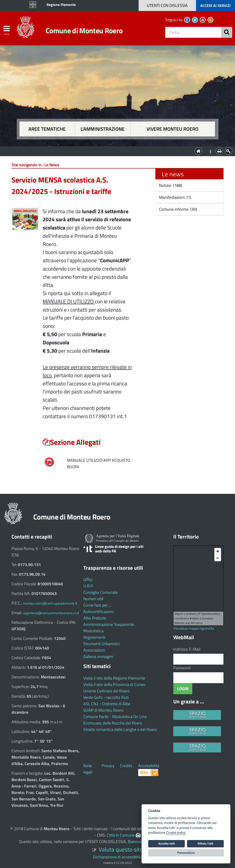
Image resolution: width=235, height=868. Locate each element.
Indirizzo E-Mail (187, 649)
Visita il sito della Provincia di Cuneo (114, 684)
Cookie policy (176, 833)
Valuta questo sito (121, 849)
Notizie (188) (170, 185)
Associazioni (94, 650)
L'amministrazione (103, 129)
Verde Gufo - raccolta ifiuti (106, 697)
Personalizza (186, 853)
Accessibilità (149, 766)
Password (182, 668)
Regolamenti (94, 637)
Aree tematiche (47, 129)
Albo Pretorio (95, 618)
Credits (126, 766)
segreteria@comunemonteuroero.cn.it (51, 613)
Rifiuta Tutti (205, 844)
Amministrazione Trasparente (109, 624)
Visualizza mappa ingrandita (194, 628)
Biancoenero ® (141, 842)
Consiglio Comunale (101, 592)
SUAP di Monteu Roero (104, 710)
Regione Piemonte (61, 5)
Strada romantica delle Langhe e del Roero (120, 729)
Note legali (88, 769)
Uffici (88, 579)
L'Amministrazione (114, 151)
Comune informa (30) (178, 209)
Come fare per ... (97, 605)
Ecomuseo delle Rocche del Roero (113, 723)
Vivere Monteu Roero (173, 129)
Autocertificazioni (99, 612)
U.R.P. (88, 586)
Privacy (108, 766)
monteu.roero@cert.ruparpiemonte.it (50, 603)
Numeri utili (93, 599)
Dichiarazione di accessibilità (118, 857)
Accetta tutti (166, 844)
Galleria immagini (98, 657)
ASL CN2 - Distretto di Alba (107, 704)
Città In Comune (121, 835)
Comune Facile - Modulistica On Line (115, 717)
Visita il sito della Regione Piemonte (114, 678)
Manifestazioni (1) (175, 197)
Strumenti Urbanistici (102, 644)
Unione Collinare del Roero (106, 691)
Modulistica (93, 631)
